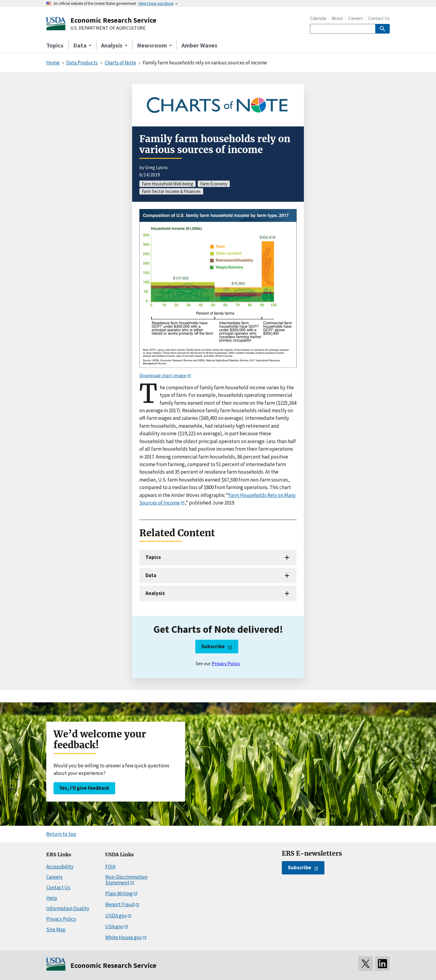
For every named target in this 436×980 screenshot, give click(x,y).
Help (52, 898)
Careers (356, 18)
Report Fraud (120, 904)
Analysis (155, 593)
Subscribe (213, 646)
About (337, 18)
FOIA (110, 867)
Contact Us (379, 18)
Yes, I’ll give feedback (84, 788)
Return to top (61, 834)
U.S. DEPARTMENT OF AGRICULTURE (108, 28)
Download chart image (163, 375)
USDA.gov (116, 916)
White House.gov (124, 937)
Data (151, 575)
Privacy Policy (226, 663)
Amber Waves (199, 45)
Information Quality (68, 908)
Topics (55, 45)
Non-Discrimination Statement (126, 880)
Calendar (318, 18)
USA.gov (114, 926)
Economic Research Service (113, 20)
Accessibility (60, 867)
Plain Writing (119, 893)
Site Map (56, 929)
